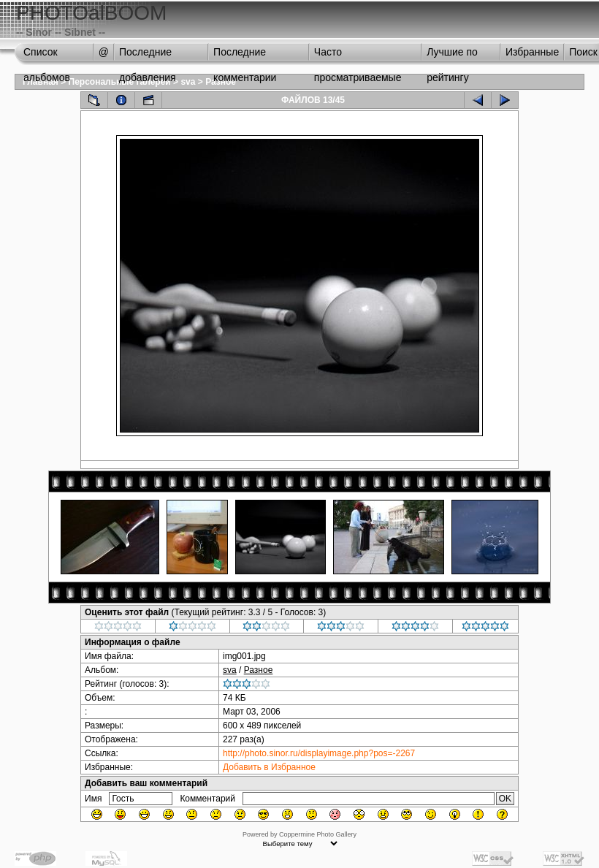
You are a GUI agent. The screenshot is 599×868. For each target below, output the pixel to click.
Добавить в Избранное (269, 767)
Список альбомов (47, 56)
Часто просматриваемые (358, 56)
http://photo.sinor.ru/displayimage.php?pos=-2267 (319, 753)
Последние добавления (148, 56)
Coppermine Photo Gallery (318, 834)
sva (188, 82)
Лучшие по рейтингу (452, 56)
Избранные (532, 52)
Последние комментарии (245, 56)
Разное (259, 670)
